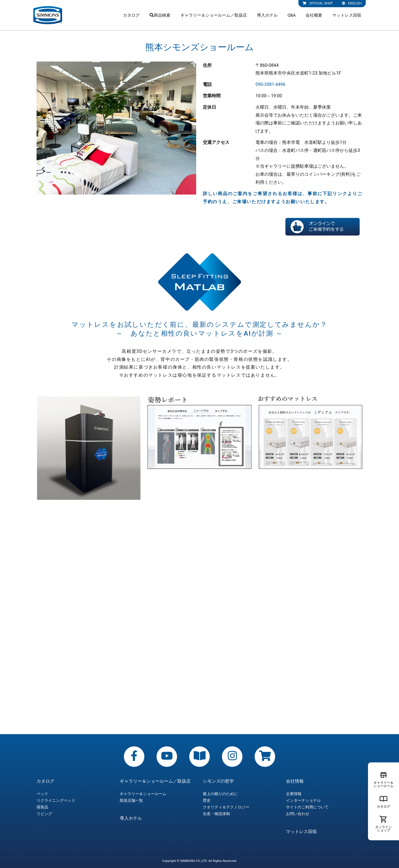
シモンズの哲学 (218, 781)
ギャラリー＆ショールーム (143, 794)
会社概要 (314, 15)
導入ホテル (267, 15)
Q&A (292, 15)
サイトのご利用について (307, 807)
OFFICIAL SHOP (318, 3)
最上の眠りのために (220, 794)
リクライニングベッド (56, 800)
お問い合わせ (298, 814)
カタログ (131, 15)
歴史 (207, 800)
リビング (44, 814)
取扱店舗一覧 (131, 800)
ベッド (42, 794)
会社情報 (295, 781)
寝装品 (42, 807)
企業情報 (294, 794)
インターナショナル (303, 800)
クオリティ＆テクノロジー (226, 807)
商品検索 (160, 15)
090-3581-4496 (270, 84)
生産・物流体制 (216, 814)
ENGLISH (352, 3)
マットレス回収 (347, 15)
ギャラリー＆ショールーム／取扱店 (214, 15)
